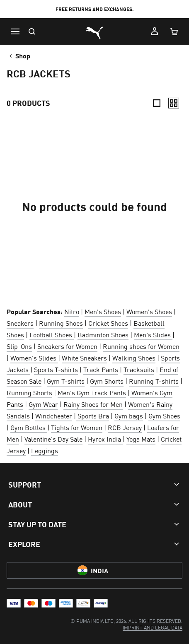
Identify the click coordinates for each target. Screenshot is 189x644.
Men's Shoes (103, 311)
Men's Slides (153, 334)
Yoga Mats (141, 439)
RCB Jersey (125, 427)
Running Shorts (29, 392)
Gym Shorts (107, 381)
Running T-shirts (154, 381)
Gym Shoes (164, 416)
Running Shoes (61, 323)
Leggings (45, 450)
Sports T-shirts (56, 369)
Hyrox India (105, 439)
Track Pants (101, 369)
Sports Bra (92, 416)
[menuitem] (153, 627)
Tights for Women (77, 427)
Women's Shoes (149, 311)
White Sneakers (84, 358)
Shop (19, 55)
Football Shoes (52, 334)
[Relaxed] (174, 103)
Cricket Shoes (108, 323)
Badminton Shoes (103, 334)
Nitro (72, 311)
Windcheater (54, 416)
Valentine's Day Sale (53, 439)
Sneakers (20, 323)
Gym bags (129, 416)
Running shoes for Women (141, 346)
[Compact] (157, 103)
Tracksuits (139, 369)
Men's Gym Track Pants (92, 392)
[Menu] (15, 31)
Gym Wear (43, 404)
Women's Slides (34, 358)
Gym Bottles (29, 427)
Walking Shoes (134, 358)
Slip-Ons (19, 346)
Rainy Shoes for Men (93, 404)
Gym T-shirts (66, 381)
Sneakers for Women (67, 346)
